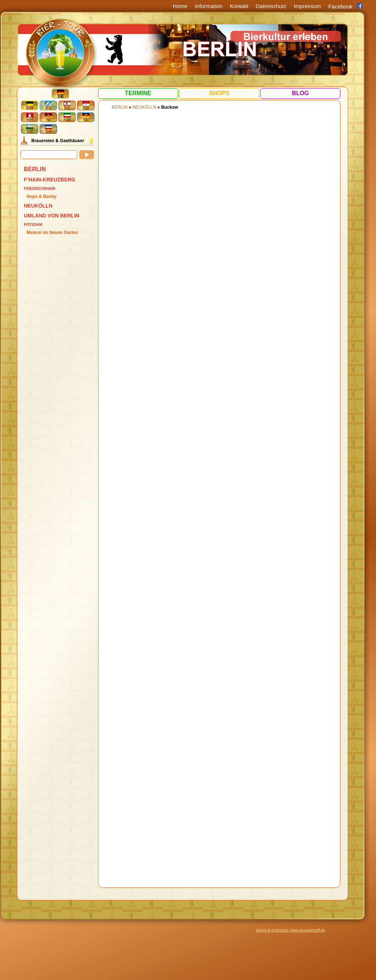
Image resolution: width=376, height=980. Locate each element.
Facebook (340, 6)
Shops (219, 93)
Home (180, 6)
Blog (300, 93)
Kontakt (239, 6)
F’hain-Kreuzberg (50, 180)
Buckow (170, 107)
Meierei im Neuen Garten (52, 233)
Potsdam (33, 225)
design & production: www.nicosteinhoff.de (290, 930)
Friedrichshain (40, 189)
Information (209, 6)
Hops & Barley (41, 197)
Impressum (307, 6)
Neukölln (38, 206)
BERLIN (35, 169)
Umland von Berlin (52, 216)
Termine (138, 93)
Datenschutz (271, 6)
